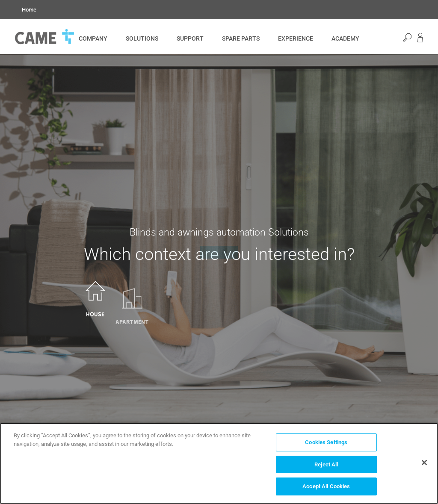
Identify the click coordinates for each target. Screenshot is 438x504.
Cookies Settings (326, 442)
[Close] (424, 463)
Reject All (326, 464)
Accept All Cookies (326, 486)
